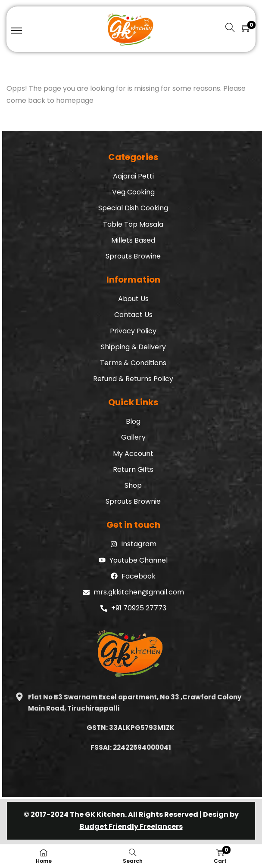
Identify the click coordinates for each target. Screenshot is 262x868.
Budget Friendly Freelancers (131, 826)
